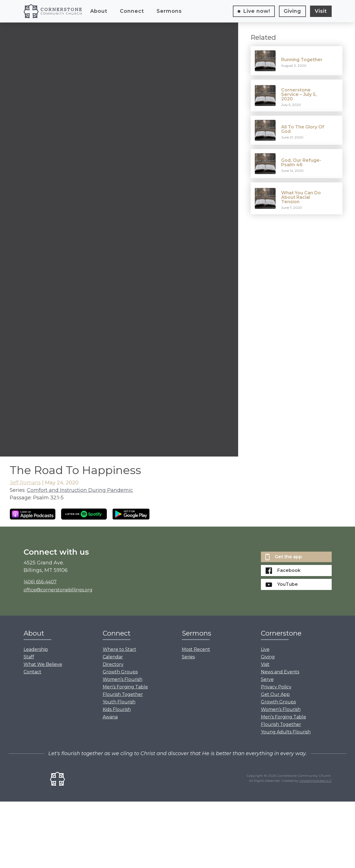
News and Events (280, 672)
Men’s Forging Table (125, 687)
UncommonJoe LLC (316, 781)
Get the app (284, 557)
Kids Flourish (117, 709)
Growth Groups (120, 672)
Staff (29, 657)
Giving (292, 11)
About (99, 11)
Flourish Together (123, 694)
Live (257, 11)
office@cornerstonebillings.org (58, 590)
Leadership (36, 649)
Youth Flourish (119, 702)
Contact (32, 672)
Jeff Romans (25, 483)
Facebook (283, 571)
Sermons (169, 11)
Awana (110, 717)
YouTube (282, 584)
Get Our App (275, 694)
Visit (321, 11)
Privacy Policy (276, 687)
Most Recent (196, 649)
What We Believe (43, 664)
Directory (113, 664)
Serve (267, 679)
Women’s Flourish (123, 679)
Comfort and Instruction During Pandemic (80, 490)
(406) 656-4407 (40, 582)
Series (188, 657)
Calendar (113, 657)
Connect (132, 11)
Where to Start (119, 649)
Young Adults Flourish (286, 732)
